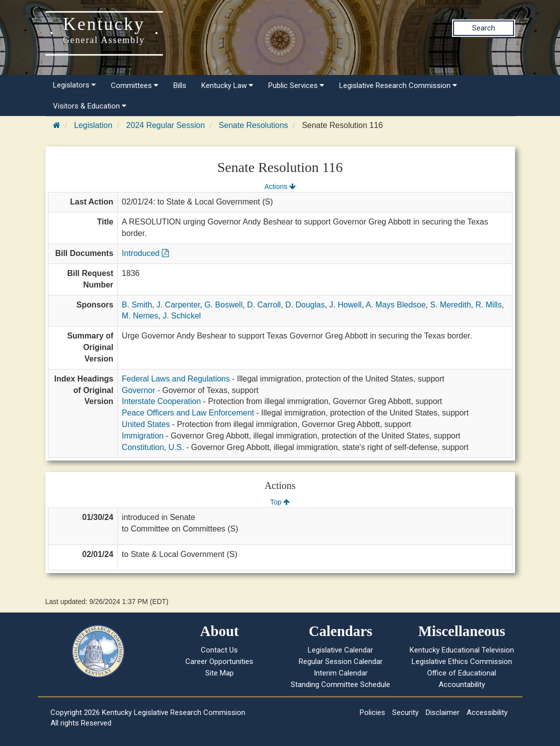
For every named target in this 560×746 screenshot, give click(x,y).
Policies (372, 712)
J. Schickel (182, 316)
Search (484, 28)
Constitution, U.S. (153, 447)
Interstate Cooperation (161, 401)
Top (280, 502)
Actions (280, 186)
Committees (135, 85)
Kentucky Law (227, 85)
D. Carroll (264, 305)
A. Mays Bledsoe (396, 305)
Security (405, 712)
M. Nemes (140, 316)
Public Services (296, 85)
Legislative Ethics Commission (462, 661)
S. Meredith (451, 305)
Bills (180, 85)
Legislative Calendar (340, 650)
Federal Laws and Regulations (176, 379)
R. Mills (489, 305)
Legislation (93, 125)
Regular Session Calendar (341, 661)
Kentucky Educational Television (462, 650)
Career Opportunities (219, 661)
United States (146, 424)
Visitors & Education (90, 106)
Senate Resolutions (254, 125)
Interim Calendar (341, 673)
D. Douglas (305, 305)
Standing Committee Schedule (340, 684)
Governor (139, 390)
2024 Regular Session (166, 125)
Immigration (143, 436)
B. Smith (137, 305)
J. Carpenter (178, 305)
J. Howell (345, 305)
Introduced (145, 253)
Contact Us (219, 650)
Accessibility (487, 712)
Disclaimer (443, 712)
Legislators (74, 85)
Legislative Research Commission (398, 85)
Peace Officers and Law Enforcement (188, 413)
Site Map (220, 673)
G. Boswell (223, 305)
